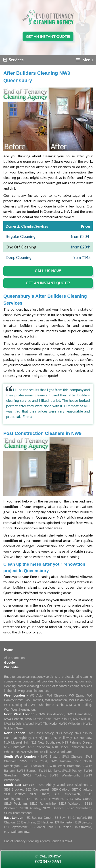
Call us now (48, 859)
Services (13, 60)
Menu (84, 60)
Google (9, 663)
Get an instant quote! (48, 36)
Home (8, 650)
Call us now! (48, 271)
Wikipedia (11, 667)
